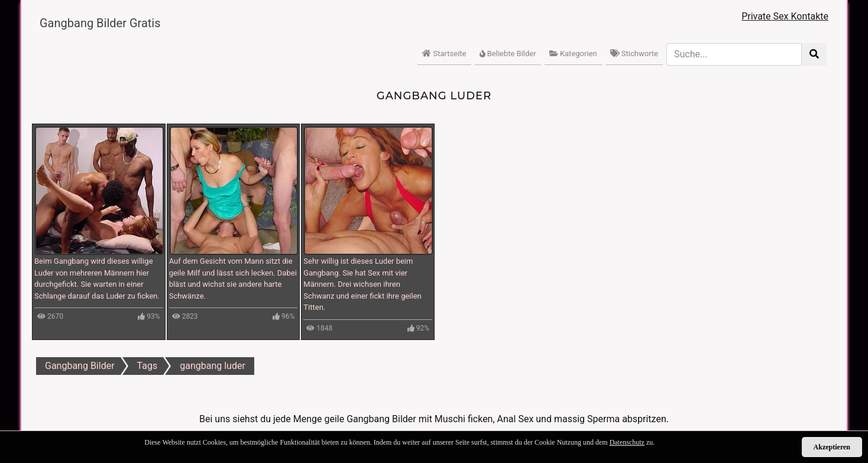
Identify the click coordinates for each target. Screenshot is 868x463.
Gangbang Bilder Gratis (100, 23)
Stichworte (634, 54)
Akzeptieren (832, 447)
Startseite (444, 54)
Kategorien (573, 54)
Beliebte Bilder (508, 54)
